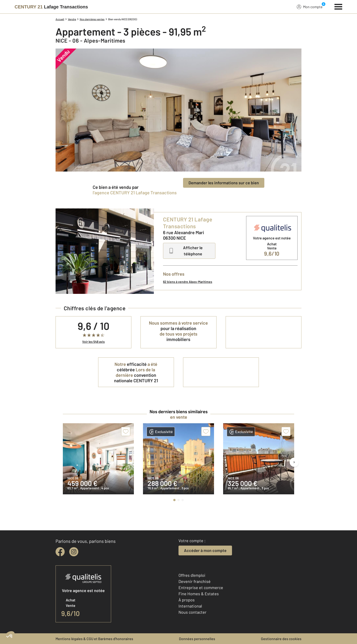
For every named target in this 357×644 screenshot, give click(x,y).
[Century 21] (51, 7)
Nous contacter (193, 612)
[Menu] (338, 6)
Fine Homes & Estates (199, 594)
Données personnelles (197, 639)
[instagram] (74, 552)
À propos (187, 600)
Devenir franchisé (195, 581)
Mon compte (310, 7)
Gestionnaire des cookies (281, 639)
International (190, 606)
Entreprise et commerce (201, 588)
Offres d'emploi (192, 575)
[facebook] (60, 552)
